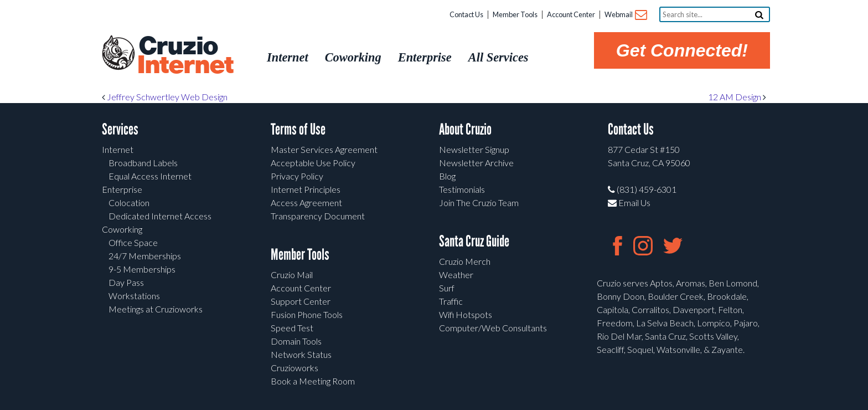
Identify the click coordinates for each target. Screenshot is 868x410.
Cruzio (185, 56)
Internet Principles (306, 189)
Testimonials (462, 189)
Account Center (571, 14)
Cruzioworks (294, 368)
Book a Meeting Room (313, 381)
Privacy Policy (297, 176)
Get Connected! (682, 50)
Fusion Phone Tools (307, 314)
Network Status (301, 354)
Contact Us (466, 14)
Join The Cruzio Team (479, 203)
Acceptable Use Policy (313, 163)
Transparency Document (318, 216)
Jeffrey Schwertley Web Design (165, 97)
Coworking (122, 229)
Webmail (625, 15)
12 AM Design (737, 97)
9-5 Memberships (142, 269)
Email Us (629, 203)
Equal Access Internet (150, 176)
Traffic (451, 301)
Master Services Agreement (324, 149)
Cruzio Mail (292, 275)
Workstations (134, 296)
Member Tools (515, 14)
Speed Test (292, 328)
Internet (118, 149)
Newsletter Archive (476, 163)
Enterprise (122, 189)
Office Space (133, 242)
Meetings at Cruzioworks (156, 309)
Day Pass (126, 282)
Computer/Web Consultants (493, 328)
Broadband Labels (143, 163)
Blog (447, 176)
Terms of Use (298, 129)
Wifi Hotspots (466, 314)
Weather (456, 275)
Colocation (129, 203)
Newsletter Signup (474, 149)
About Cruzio (465, 129)
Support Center (301, 301)
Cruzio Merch (465, 261)
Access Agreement (306, 203)
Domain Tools (296, 341)
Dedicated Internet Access (160, 216)
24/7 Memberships (145, 256)
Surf (447, 288)
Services (120, 129)
